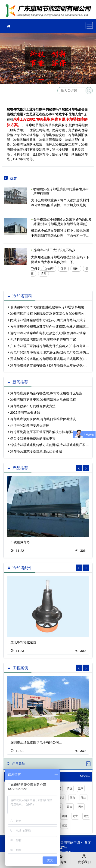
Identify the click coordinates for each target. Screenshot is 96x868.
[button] (41, 79)
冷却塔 (50, 269)
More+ (85, 776)
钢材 (76, 269)
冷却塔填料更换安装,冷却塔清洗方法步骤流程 (43, 400)
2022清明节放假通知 (25, 413)
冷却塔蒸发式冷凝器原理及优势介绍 (36, 451)
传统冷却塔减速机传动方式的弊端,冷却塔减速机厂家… (50, 445)
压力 (72, 798)
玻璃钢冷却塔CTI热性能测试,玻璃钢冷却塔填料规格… (49, 307)
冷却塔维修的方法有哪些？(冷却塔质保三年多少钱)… (48, 365)
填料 (43, 273)
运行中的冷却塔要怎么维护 (30, 425)
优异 (63, 269)
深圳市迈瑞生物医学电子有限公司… (36, 742)
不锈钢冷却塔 (20, 542)
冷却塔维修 (50, 11)
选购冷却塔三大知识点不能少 (54, 250)
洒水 (81, 807)
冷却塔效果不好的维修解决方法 (33, 406)
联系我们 (84, 859)
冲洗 (86, 816)
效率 (81, 788)
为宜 (75, 816)
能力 (84, 798)
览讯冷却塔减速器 (23, 642)
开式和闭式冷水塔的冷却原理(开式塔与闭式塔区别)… (48, 359)
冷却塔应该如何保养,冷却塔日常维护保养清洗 (43, 419)
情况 (70, 788)
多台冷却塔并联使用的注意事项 (33, 438)
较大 (70, 807)
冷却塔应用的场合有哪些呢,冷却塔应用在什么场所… (48, 393)
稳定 (64, 825)
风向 (64, 816)
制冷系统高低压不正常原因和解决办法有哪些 (43, 432)
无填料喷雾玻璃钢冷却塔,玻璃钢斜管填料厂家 (43, 339)
